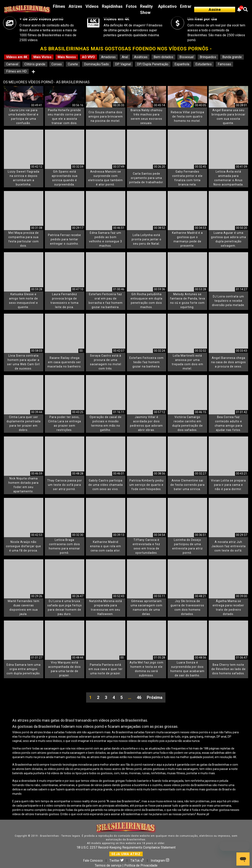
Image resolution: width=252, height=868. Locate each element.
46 (139, 697)
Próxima (155, 697)
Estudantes (204, 64)
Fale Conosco (93, 861)
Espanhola (182, 64)
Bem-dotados (163, 57)
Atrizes (75, 6)
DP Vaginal (123, 64)
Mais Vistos (42, 57)
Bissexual (186, 57)
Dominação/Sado (96, 64)
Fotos (131, 6)
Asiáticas (141, 57)
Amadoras (108, 57)
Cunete (73, 64)
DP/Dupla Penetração (153, 64)
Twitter (117, 861)
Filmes (59, 6)
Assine (215, 10)
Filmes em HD (16, 71)
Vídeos (92, 6)
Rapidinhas (112, 6)
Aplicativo (167, 6)
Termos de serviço (108, 865)
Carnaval (12, 64)
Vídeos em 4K (17, 57)
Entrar (186, 6)
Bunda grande (232, 57)
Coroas (57, 64)
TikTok (138, 861)
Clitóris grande (35, 64)
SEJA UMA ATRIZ (126, 854)
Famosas (224, 64)
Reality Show (146, 9)
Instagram (160, 861)
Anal (125, 57)
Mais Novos (67, 57)
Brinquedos (208, 57)
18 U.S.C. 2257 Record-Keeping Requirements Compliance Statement (126, 847)
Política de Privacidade (141, 865)
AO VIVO (88, 57)
